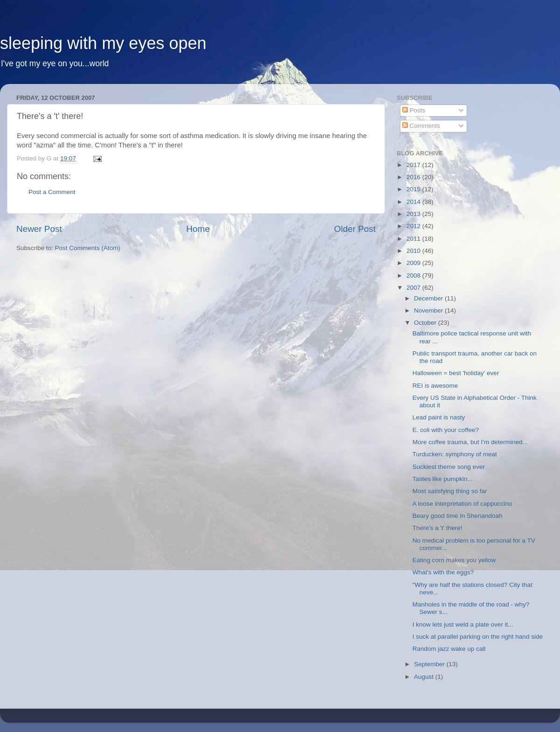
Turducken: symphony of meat (455, 454)
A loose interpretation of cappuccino (462, 504)
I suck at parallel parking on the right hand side (478, 637)
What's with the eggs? (443, 572)
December (429, 298)
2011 (414, 239)
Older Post (355, 229)
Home (198, 229)
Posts (414, 110)
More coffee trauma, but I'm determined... (470, 442)
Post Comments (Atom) (88, 248)
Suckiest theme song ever (449, 467)
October (426, 323)
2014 (414, 202)
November (429, 310)
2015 (414, 189)
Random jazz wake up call (449, 649)
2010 (414, 251)
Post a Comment (52, 192)
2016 (414, 177)
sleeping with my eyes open (103, 43)
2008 (414, 275)
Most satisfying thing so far (450, 491)
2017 (414, 165)
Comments (421, 126)
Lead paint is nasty (439, 417)
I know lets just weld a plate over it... (463, 624)
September (430, 664)
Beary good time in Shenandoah (458, 516)
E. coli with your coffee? (446, 430)
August (425, 677)
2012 (414, 226)
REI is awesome (435, 386)
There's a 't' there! (437, 528)
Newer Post (39, 229)
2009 (414, 263)
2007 (414, 288)
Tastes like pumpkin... (443, 479)
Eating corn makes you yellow (454, 560)
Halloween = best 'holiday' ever (456, 373)
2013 (414, 214)
